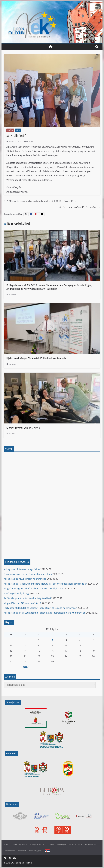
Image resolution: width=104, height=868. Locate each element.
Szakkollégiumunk (20, 844)
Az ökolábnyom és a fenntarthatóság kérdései (27, 598)
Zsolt (21, 141)
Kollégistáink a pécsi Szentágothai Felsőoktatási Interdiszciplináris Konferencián (45, 613)
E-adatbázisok (9, 851)
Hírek (18, 130)
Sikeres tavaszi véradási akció (23, 428)
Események (61, 844)
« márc (25, 667)
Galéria (10, 130)
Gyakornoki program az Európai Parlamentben (28, 574)
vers (33, 141)
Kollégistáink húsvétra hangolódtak (22, 569)
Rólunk (6, 844)
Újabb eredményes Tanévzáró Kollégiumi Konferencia (36, 358)
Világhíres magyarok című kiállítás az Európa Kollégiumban (34, 589)
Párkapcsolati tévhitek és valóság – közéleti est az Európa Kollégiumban (40, 608)
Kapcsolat (22, 851)
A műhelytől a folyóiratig (16, 593)
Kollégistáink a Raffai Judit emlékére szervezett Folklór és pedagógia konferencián (45, 584)
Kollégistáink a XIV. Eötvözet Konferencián (25, 579)
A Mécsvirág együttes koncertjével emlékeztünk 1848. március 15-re (40, 201)
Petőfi (28, 141)
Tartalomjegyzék (35, 851)
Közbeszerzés (91, 844)
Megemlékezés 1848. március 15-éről (23, 603)
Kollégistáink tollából (38, 844)
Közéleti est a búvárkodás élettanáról (80, 207)
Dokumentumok (76, 844)
